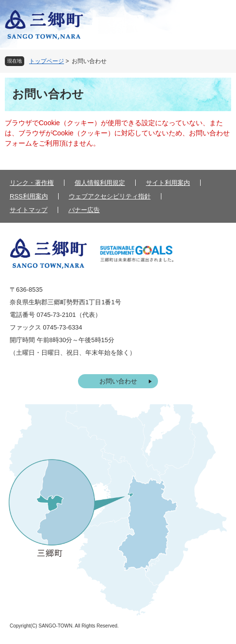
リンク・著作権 (32, 183)
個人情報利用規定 (100, 183)
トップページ (47, 61)
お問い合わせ (118, 381)
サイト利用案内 (168, 183)
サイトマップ (29, 210)
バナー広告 (84, 210)
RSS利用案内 (29, 196)
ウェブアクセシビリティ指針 (110, 196)
